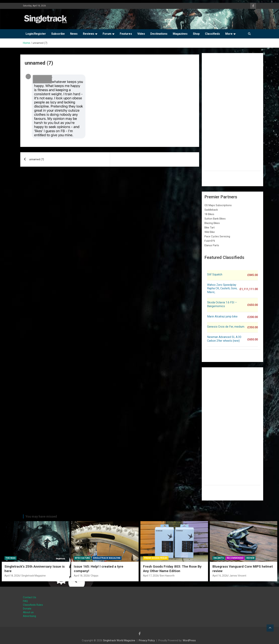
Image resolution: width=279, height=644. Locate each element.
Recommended (235, 558)
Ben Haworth (167, 576)
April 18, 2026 (12, 576)
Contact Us (30, 597)
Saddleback (211, 210)
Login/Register (36, 34)
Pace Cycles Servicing (217, 236)
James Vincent (238, 576)
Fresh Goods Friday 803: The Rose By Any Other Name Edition (172, 569)
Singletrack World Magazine (119, 640)
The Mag (10, 558)
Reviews (89, 34)
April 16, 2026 (220, 576)
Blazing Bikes (212, 223)
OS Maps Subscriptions (218, 205)
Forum (107, 34)
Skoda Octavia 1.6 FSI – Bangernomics (222, 304)
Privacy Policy (147, 640)
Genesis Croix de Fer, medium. (226, 327)
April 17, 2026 (151, 576)
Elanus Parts (212, 245)
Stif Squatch (215, 274)
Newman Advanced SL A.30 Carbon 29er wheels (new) (224, 339)
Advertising (29, 616)
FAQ (25, 601)
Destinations (159, 34)
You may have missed (41, 516)
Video (141, 34)
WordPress (189, 640)
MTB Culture (82, 558)
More (229, 34)
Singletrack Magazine (34, 576)
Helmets (219, 558)
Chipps (95, 576)
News (74, 34)
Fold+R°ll (210, 241)
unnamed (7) (37, 159)
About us (28, 612)
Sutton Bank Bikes (215, 219)
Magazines (180, 34)
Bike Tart (210, 228)
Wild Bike (210, 232)
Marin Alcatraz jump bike (222, 316)
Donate (27, 609)
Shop (196, 34)
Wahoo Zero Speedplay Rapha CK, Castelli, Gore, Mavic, (222, 289)
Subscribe (58, 34)
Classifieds (212, 34)
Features (126, 34)
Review (250, 558)
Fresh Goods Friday (156, 558)
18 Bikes (209, 214)
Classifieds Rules (33, 605)
